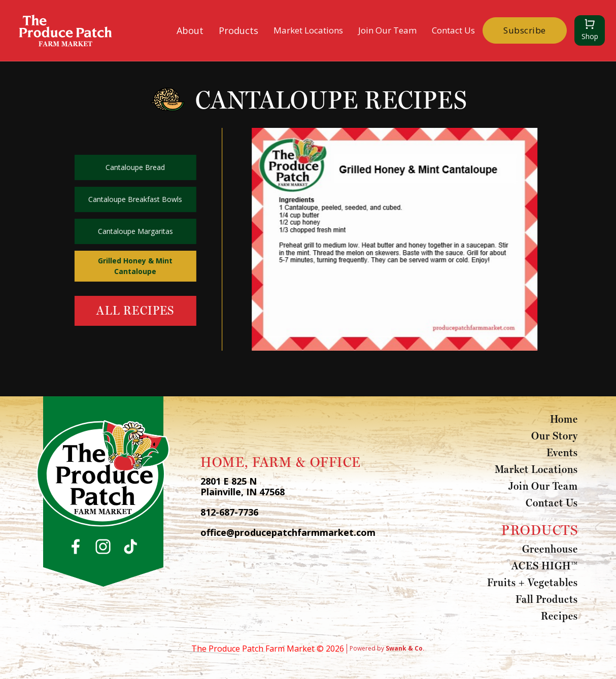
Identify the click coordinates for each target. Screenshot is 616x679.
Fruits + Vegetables (533, 582)
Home (564, 419)
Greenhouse (550, 549)
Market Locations (308, 30)
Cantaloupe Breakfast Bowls (134, 199)
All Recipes (134, 310)
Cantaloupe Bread (134, 167)
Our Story (555, 435)
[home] (65, 30)
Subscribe (525, 30)
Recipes (559, 616)
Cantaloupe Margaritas (134, 231)
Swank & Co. (405, 648)
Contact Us (453, 30)
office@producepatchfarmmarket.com (288, 533)
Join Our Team (387, 30)
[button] (190, 31)
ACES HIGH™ (545, 565)
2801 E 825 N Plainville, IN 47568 (243, 487)
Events (562, 452)
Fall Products (547, 599)
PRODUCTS (540, 530)
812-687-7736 (229, 513)
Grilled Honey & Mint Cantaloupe (134, 266)
